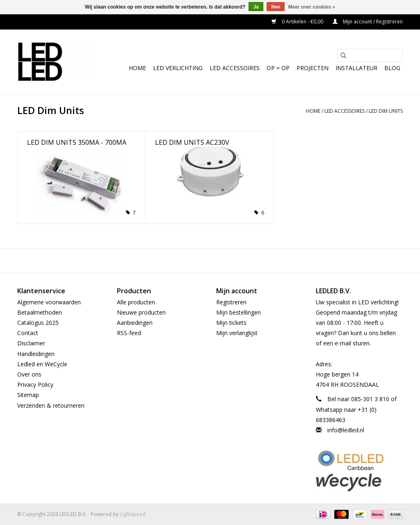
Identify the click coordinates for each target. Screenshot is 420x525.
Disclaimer (31, 343)
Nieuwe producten (141, 312)
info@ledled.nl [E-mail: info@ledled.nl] (346, 430)
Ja (256, 7)
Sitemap (28, 395)
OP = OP (278, 68)
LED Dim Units (386, 111)
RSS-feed (129, 333)
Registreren (231, 302)
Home (137, 68)
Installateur (356, 68)
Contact (28, 333)
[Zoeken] (370, 55)
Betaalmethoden (40, 312)
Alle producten (136, 302)
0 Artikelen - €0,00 (298, 22)
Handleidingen (36, 354)
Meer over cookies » (312, 7)
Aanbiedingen (135, 323)
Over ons (29, 374)
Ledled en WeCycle (42, 364)
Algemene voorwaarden (49, 302)
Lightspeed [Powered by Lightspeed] (133, 514)
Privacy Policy (35, 385)
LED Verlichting (178, 68)
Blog (392, 68)
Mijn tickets (231, 323)
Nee (276, 7)
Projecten (313, 68)
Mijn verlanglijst (237, 333)
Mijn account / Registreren (368, 22)
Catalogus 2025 (38, 323)
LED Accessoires (235, 68)
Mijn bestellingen (239, 312)
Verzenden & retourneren (51, 405)
